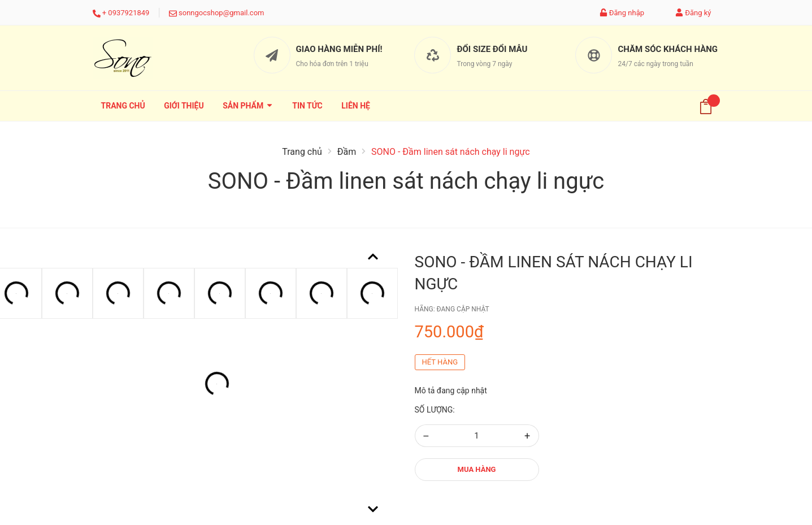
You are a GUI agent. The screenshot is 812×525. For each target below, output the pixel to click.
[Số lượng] (477, 436)
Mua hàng (477, 469)
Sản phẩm (248, 106)
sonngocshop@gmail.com (221, 13)
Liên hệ (356, 106)
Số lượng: (435, 410)
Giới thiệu (184, 106)
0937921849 (129, 13)
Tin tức (307, 106)
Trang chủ (123, 106)
